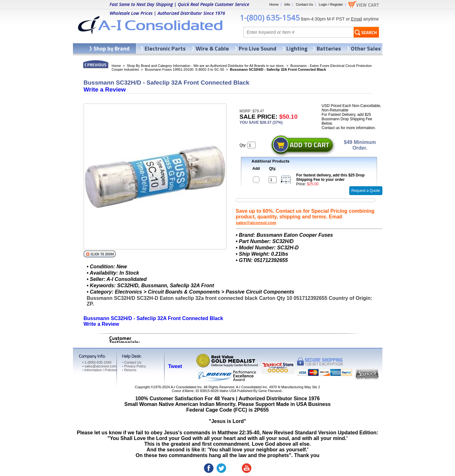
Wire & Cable (212, 48)
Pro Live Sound (257, 48)
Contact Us (304, 4)
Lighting (297, 48)
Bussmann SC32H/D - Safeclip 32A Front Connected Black (153, 318)
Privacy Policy (134, 366)
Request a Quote (366, 191)
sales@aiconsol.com (256, 223)
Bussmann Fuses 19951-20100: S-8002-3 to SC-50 (185, 69)
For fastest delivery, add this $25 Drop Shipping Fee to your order (330, 177)
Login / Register (331, 4)
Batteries (329, 48)
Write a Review (105, 89)
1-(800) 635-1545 (270, 18)
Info (287, 4)
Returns (129, 370)
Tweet (175, 366)
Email (357, 19)
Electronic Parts (165, 48)
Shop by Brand (111, 48)
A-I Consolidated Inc (186, 387)
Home (274, 4)
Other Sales (366, 48)
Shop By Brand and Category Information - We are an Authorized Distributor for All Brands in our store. (206, 66)
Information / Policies (100, 370)
